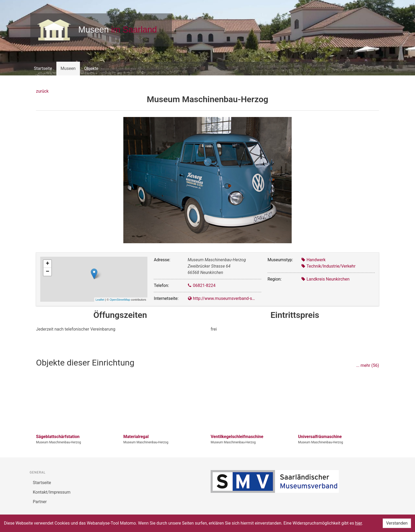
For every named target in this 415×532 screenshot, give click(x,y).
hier (359, 523)
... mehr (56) (368, 365)
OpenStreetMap (120, 300)
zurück (42, 91)
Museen (68, 68)
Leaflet (100, 300)
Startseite (43, 68)
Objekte (91, 68)
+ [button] (48, 264)
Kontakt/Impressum (52, 492)
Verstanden (397, 523)
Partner (40, 502)
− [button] (48, 272)
